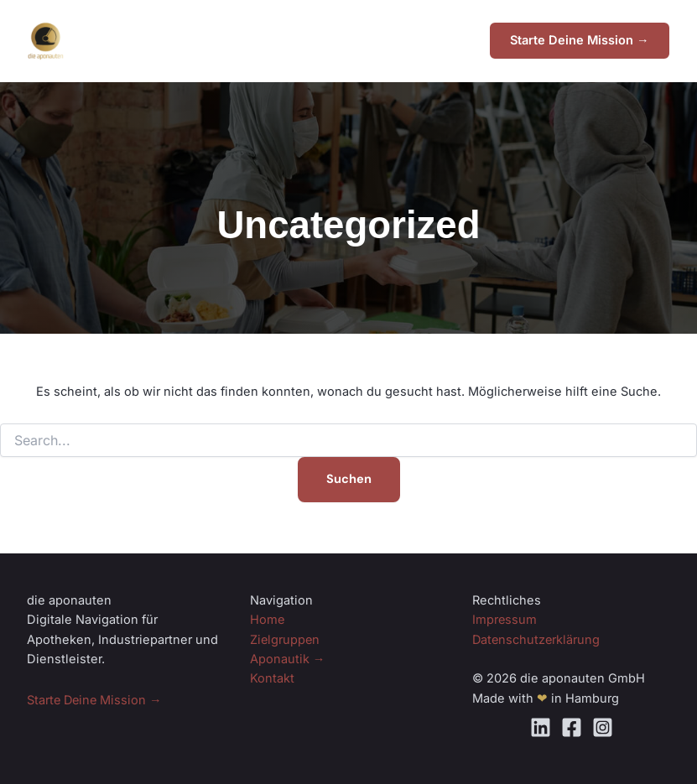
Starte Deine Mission (96, 700)
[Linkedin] (541, 727)
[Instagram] (603, 727)
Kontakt (272, 679)
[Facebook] (572, 727)
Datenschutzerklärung (537, 640)
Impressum (505, 620)
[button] (579, 42)
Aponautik (288, 659)
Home (268, 620)
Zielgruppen (286, 640)
